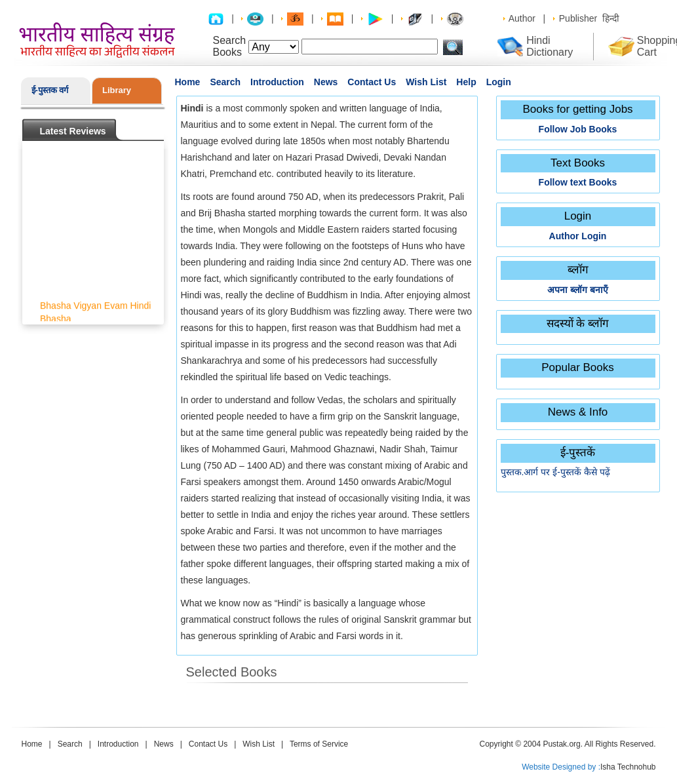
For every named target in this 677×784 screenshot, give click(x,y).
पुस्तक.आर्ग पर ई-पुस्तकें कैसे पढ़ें (555, 472)
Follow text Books (578, 182)
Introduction (277, 82)
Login (499, 82)
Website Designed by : (561, 767)
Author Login (578, 236)
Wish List (426, 82)
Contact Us (372, 82)
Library (117, 90)
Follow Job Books (578, 129)
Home (188, 82)
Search (225, 82)
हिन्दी (611, 18)
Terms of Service (319, 744)
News (326, 82)
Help (466, 82)
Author (522, 18)
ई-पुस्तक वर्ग (50, 90)
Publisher (578, 18)
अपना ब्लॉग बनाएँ (578, 290)
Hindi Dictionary (550, 46)
